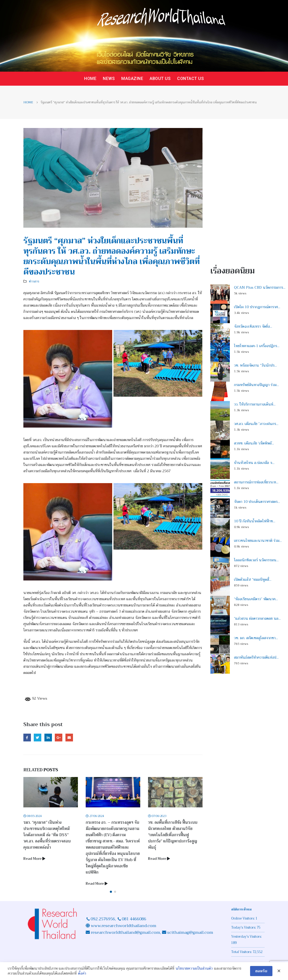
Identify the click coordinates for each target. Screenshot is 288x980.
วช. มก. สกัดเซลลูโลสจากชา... (256, 638)
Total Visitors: (242, 952)
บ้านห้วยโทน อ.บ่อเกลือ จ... (254, 463)
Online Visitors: (243, 918)
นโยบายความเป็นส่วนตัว (194, 969)
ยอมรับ (261, 971)
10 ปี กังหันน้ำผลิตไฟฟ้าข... (255, 521)
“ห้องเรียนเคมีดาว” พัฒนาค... (256, 599)
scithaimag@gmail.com (190, 932)
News (109, 79)
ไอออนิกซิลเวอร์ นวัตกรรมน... (256, 560)
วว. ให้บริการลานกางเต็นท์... (255, 404)
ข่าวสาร (34, 281)
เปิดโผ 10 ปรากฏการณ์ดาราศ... (257, 307)
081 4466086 (134, 919)
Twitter (38, 737)
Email (69, 737)
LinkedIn (48, 737)
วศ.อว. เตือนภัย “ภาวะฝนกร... (256, 424)
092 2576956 (103, 919)
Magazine (132, 79)
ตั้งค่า (82, 974)
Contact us (190, 79)
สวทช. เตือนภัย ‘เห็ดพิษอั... (254, 443)
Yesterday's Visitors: (247, 937)
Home (90, 79)
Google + (59, 737)
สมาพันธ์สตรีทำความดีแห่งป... (256, 657)
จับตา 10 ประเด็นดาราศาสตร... (257, 502)
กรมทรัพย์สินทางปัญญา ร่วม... (256, 385)
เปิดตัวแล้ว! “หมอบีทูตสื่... (253, 579)
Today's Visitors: (244, 928)
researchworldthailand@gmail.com (125, 932)
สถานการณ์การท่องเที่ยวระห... (256, 482)
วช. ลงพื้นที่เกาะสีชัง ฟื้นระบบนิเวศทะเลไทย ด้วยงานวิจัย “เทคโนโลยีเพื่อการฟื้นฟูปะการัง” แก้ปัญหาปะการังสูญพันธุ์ (174, 835)
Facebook (27, 737)
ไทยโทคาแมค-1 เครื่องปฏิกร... (257, 346)
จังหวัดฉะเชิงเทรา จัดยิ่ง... (253, 326)
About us (160, 79)
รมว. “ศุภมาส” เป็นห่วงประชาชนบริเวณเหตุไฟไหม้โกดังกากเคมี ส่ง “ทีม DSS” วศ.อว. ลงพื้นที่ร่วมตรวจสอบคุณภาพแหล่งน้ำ (48, 835)
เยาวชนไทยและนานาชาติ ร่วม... (258, 540)
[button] (111, 892)
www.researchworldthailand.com (124, 926)
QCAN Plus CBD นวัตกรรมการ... (260, 287)
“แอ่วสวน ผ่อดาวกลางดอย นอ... (257, 618)
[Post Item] (52, 792)
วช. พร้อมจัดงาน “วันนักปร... (255, 365)
